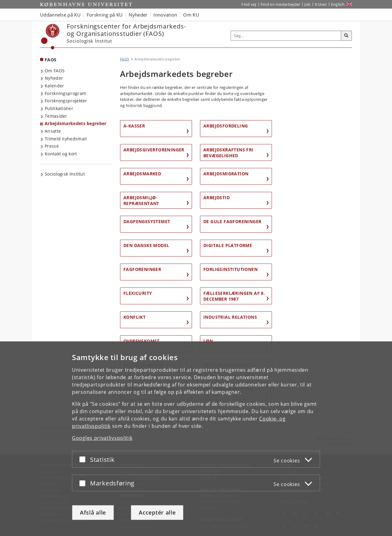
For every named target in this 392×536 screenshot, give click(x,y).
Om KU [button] (191, 15)
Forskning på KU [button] (105, 15)
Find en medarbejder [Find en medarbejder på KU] (281, 4)
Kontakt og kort (61, 154)
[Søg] (346, 36)
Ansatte (53, 131)
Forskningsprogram (65, 93)
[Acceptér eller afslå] (84, 459)
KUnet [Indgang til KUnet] (321, 4)
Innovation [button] (165, 15)
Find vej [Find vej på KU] (249, 4)
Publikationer (59, 108)
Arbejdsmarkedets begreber (76, 123)
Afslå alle (93, 512)
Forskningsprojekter (66, 101)
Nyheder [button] (138, 15)
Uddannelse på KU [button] (60, 15)
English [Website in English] (338, 4)
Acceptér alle (157, 512)
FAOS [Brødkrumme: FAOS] (124, 59)
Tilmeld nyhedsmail (66, 139)
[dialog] (196, 439)
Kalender (54, 86)
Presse (52, 146)
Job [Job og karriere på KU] (307, 4)
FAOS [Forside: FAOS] (51, 60)
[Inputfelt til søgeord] (286, 36)
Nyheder (54, 78)
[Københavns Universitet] (50, 37)
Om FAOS (55, 71)
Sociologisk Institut (65, 174)
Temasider (56, 116)
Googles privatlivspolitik (102, 438)
